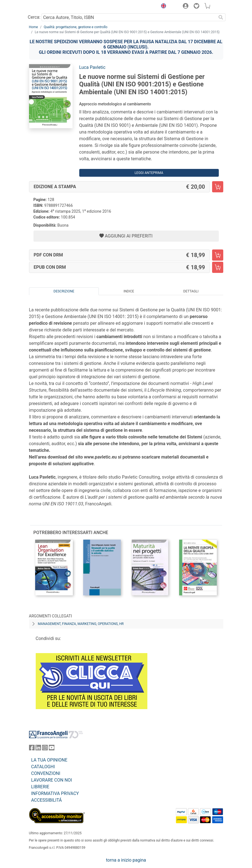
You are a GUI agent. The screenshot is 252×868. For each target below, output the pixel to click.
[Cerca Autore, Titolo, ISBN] (129, 17)
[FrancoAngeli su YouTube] (52, 749)
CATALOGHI (43, 767)
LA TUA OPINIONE (49, 760)
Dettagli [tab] (191, 291)
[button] (162, 7)
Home (33, 27)
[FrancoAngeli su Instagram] (45, 749)
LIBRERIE (40, 787)
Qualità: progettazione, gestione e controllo (76, 27)
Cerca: (34, 17)
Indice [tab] (129, 291)
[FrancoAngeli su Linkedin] (38, 749)
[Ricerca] (221, 17)
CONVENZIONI (46, 773)
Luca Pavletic (92, 67)
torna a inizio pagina (126, 860)
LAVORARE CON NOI (52, 780)
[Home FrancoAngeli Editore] (48, 7)
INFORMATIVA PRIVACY (55, 793)
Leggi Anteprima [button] (149, 173)
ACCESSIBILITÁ (47, 800)
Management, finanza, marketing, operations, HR (81, 624)
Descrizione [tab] (64, 291)
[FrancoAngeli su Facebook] (32, 749)
